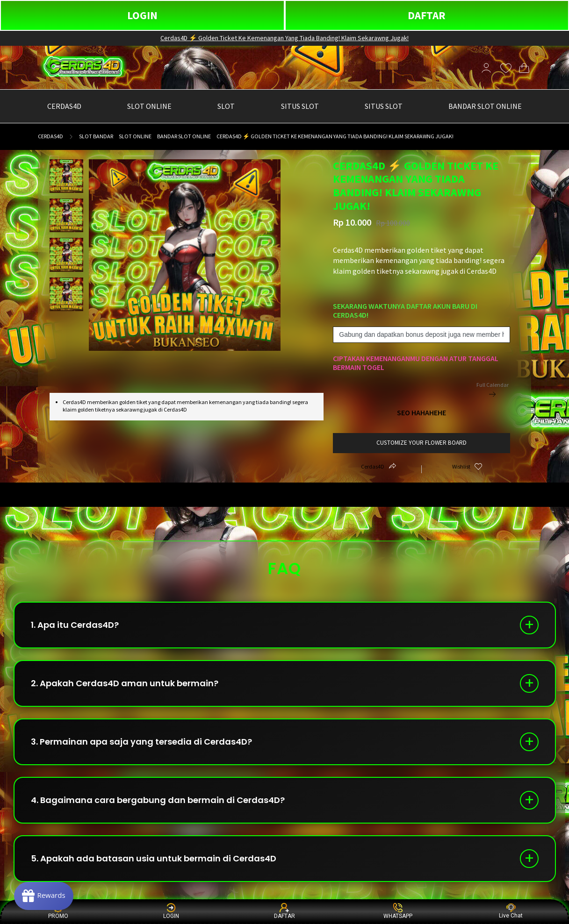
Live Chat (511, 911)
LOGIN (142, 15)
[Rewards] (44, 896)
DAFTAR (427, 15)
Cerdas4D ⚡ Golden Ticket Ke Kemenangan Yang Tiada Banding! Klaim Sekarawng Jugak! (284, 38)
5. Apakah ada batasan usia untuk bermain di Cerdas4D (154, 858)
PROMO (58, 911)
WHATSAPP (398, 911)
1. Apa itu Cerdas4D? (75, 625)
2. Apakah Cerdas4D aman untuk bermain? (125, 683)
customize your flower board (421, 443)
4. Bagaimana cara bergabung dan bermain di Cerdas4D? (158, 800)
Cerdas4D (50, 136)
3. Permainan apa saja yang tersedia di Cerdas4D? (141, 742)
